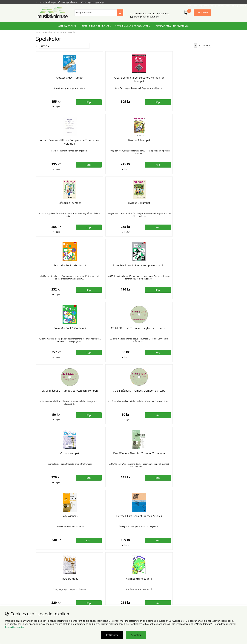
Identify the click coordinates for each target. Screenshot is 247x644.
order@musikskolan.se (146, 15)
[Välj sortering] (64, 46)
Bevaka (112, 478)
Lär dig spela (172, 2)
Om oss (85, 580)
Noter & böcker (67, 25)
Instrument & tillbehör (95, 25)
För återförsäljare (90, 586)
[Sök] (99, 11)
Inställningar (112, 635)
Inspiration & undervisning (172, 25)
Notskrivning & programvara (132, 25)
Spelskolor (71, 32)
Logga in (206, 2)
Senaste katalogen (90, 583)
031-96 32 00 (140, 12)
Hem (38, 32)
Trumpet (61, 32)
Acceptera (136, 635)
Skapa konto (194, 2)
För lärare (86, 589)
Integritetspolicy (15, 627)
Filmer (184, 2)
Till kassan (202, 11)
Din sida (40, 586)
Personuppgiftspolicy (48, 583)
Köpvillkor (42, 580)
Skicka (205, 594)
